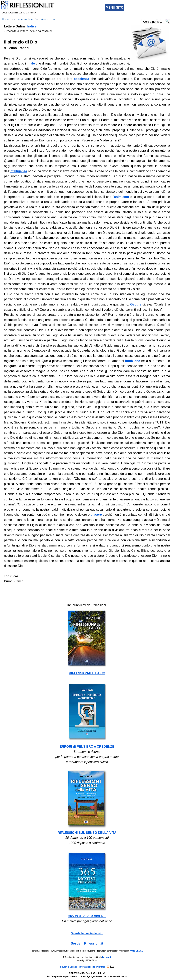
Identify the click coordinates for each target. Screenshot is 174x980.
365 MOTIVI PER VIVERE (87, 916)
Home (6, 19)
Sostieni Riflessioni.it (87, 943)
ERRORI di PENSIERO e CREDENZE (87, 747)
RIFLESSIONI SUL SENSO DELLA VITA (87, 833)
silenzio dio (48, 19)
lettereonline (25, 19)
